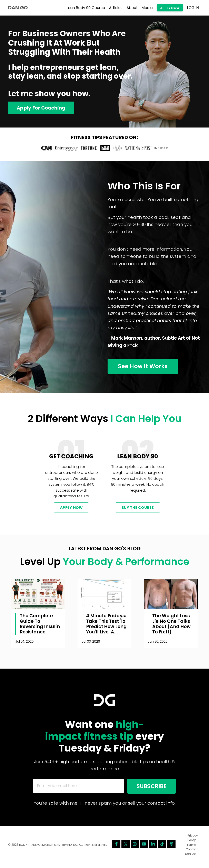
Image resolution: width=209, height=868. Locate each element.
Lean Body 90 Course (86, 8)
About (132, 8)
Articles (116, 8)
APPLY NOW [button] (170, 8)
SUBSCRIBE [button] (148, 790)
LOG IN (193, 8)
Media (147, 8)
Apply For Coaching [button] (42, 108)
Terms (191, 849)
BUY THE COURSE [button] (138, 511)
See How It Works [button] (146, 369)
